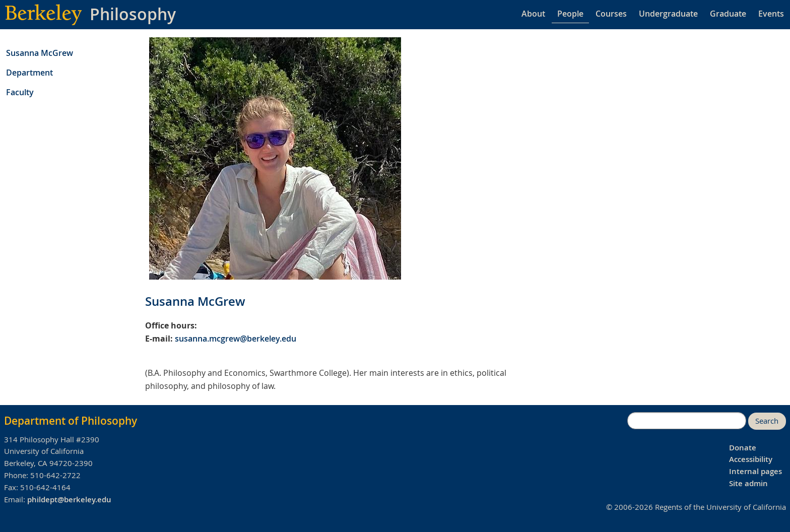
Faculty (20, 92)
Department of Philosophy (71, 421)
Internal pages (755, 471)
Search (767, 421)
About (533, 14)
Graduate (728, 14)
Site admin (748, 483)
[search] (687, 421)
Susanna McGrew (40, 53)
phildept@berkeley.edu (69, 500)
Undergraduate (668, 14)
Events (771, 14)
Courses (611, 14)
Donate (743, 448)
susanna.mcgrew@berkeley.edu (236, 339)
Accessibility (751, 459)
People (570, 14)
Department (29, 73)
